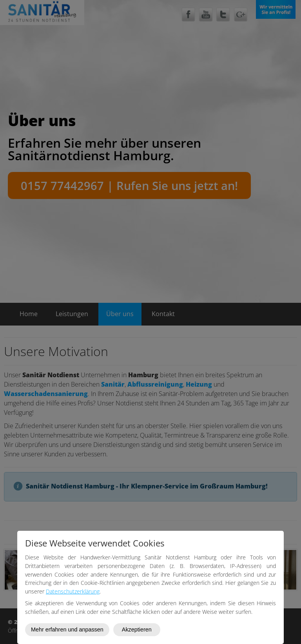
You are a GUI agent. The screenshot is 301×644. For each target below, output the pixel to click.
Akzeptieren (137, 630)
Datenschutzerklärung (73, 591)
